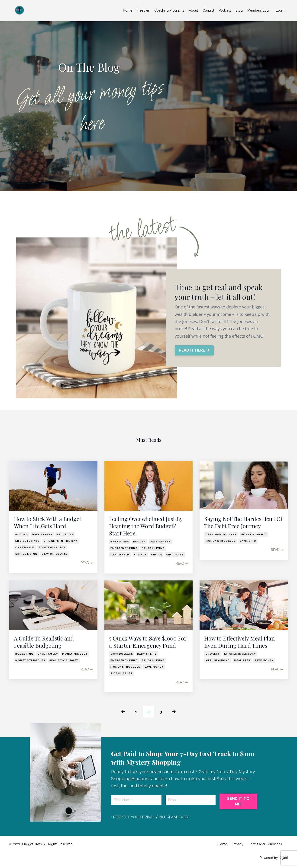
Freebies (143, 10)
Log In (281, 10)
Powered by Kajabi (274, 858)
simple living (26, 554)
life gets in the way (61, 541)
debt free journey (221, 534)
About (193, 10)
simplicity (175, 555)
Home (128, 10)
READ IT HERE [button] (195, 351)
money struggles (221, 541)
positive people (52, 547)
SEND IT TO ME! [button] (238, 802)
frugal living (153, 548)
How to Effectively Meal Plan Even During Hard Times (239, 642)
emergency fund (124, 548)
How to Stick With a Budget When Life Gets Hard (48, 522)
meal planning (218, 660)
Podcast (225, 10)
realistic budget (64, 660)
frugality (65, 534)
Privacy (238, 844)
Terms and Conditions (265, 844)
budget (22, 534)
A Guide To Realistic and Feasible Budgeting (44, 642)
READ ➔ (87, 563)
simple (157, 555)
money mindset (254, 534)
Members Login (259, 10)
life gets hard (27, 541)
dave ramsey (42, 534)
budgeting (24, 654)
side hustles (121, 673)
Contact (208, 10)
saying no (248, 541)
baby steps (120, 542)
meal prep (242, 660)
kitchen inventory (240, 654)
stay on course (55, 554)
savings (140, 555)
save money (154, 667)
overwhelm (25, 547)
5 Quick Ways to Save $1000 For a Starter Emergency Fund (148, 642)
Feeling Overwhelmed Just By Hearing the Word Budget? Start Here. (146, 526)
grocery (213, 654)
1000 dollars (122, 654)
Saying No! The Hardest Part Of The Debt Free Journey (244, 522)
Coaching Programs (169, 10)
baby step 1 (147, 654)
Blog (239, 10)
